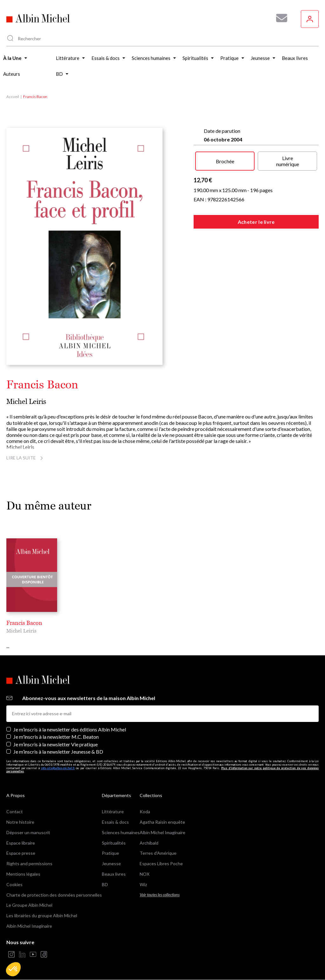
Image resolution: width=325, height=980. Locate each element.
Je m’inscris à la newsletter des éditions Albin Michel (70, 729)
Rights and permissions (29, 863)
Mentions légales (23, 874)
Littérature (113, 811)
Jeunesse (111, 863)
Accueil (13, 97)
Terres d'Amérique (158, 853)
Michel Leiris (26, 402)
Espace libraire (21, 843)
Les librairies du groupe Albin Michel (42, 915)
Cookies (14, 884)
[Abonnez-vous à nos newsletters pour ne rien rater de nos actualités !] (279, 18)
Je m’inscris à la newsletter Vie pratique (56, 744)
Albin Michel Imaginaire (29, 926)
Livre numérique (288, 161)
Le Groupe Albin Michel (29, 905)
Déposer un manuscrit (28, 832)
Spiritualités (114, 843)
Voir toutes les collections (160, 895)
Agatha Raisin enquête (162, 822)
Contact (15, 811)
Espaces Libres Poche (161, 863)
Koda (145, 811)
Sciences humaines (121, 832)
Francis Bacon (24, 623)
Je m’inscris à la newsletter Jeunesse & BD (58, 752)
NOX (145, 874)
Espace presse (21, 853)
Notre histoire (20, 822)
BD (105, 884)
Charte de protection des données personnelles (54, 895)
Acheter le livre (256, 222)
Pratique (110, 853)
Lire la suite (26, 458)
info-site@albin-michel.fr (58, 768)
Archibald (149, 843)
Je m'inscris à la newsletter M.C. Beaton (56, 737)
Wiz (143, 884)
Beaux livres (114, 874)
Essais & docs (115, 822)
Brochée (225, 161)
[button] (13, 969)
